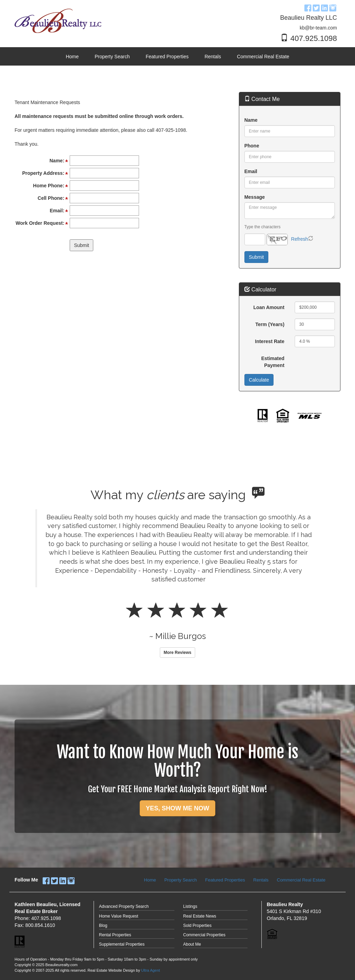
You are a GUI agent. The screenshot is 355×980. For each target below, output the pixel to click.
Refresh (300, 239)
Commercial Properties (204, 935)
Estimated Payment (273, 362)
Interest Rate (270, 341)
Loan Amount (269, 307)
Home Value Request (119, 916)
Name (251, 120)
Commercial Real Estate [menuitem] (263, 57)
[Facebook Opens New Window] (308, 7)
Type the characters (262, 227)
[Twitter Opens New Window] (316, 7)
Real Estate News (200, 916)
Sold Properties (197, 926)
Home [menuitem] (72, 57)
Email (251, 171)
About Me (192, 944)
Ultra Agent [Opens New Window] (150, 970)
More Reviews (177, 653)
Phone (252, 146)
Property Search (181, 880)
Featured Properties (225, 880)
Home (150, 880)
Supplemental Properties (122, 944)
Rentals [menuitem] (213, 57)
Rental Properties (115, 935)
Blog (103, 926)
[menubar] (178, 57)
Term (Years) (270, 324)
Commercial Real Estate (301, 880)
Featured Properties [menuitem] (167, 57)
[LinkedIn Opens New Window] (324, 7)
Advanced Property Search (124, 906)
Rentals (261, 880)
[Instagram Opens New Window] (333, 7)
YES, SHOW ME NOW (177, 808)
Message (255, 197)
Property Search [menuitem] (112, 57)
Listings (190, 906)
